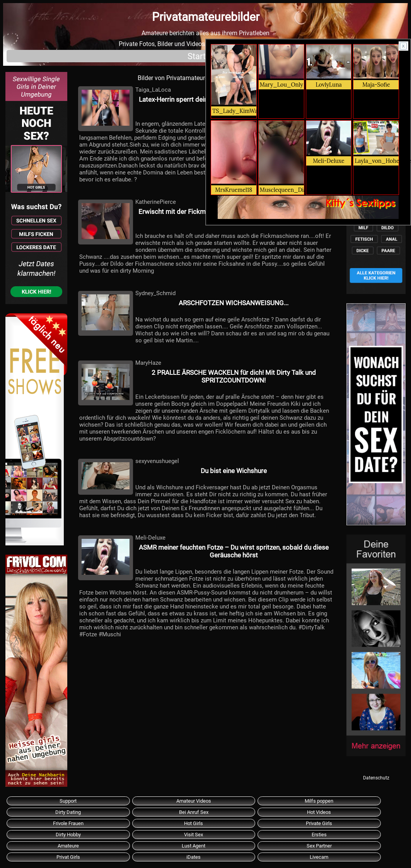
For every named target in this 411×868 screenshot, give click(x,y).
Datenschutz (376, 778)
